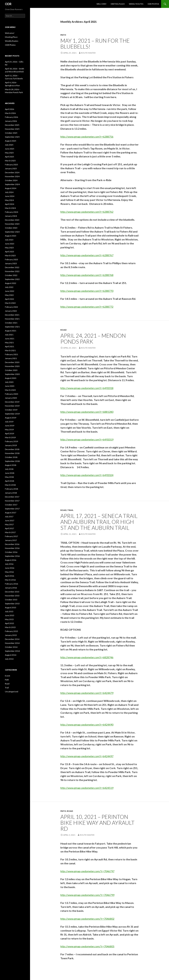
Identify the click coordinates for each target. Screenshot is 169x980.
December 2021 (12, 315)
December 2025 (12, 125)
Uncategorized (12, 692)
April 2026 (9, 109)
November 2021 (12, 319)
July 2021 (9, 335)
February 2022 (11, 307)
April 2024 (9, 204)
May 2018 (9, 477)
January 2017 (11, 540)
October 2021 (11, 323)
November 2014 (12, 643)
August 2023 (11, 236)
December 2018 (12, 449)
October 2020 (11, 370)
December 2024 (12, 172)
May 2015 (9, 619)
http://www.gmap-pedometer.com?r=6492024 (87, 475)
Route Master (88, 53)
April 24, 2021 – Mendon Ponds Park (93, 338)
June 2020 (10, 386)
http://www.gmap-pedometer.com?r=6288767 (87, 255)
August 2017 (11, 513)
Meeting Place (118, 4)
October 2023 (11, 228)
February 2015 (11, 631)
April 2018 (9, 481)
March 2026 (10, 113)
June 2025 (10, 149)
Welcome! (101, 4)
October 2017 (11, 505)
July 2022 (9, 287)
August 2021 (11, 331)
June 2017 (10, 520)
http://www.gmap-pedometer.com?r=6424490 (87, 724)
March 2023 (10, 256)
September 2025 (12, 137)
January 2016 (11, 588)
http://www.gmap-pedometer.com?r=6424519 (87, 788)
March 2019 (10, 437)
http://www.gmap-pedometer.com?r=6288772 (87, 307)
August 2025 (11, 141)
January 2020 (11, 398)
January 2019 (11, 445)
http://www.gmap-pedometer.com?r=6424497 (87, 756)
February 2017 (11, 536)
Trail (70, 510)
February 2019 (11, 441)
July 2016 (9, 564)
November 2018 (12, 453)
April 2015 (9, 623)
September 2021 (12, 327)
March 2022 (10, 303)
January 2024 (11, 216)
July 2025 (9, 145)
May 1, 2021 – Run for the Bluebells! (95, 44)
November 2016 (12, 548)
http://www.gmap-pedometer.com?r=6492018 (87, 388)
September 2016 (12, 556)
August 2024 (11, 188)
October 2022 (11, 275)
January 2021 (11, 358)
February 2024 (11, 212)
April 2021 (9, 346)
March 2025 (10, 161)
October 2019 (11, 410)
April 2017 (9, 528)
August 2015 (11, 607)
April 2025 (9, 157)
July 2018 (9, 469)
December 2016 (12, 544)
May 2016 (9, 572)
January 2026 (11, 121)
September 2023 (12, 232)
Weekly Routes (136, 4)
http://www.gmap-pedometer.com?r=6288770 (87, 291)
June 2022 (10, 291)
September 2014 (12, 651)
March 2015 (10, 627)
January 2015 (11, 635)
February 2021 (11, 354)
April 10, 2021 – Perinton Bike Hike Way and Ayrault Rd (97, 823)
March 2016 (10, 580)
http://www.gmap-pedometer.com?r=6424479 (87, 693)
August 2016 (11, 560)
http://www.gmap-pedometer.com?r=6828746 (87, 657)
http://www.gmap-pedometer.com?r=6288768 (87, 275)
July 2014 (9, 659)
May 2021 (9, 343)
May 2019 (9, 430)
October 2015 (11, 600)
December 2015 (12, 592)
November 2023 (12, 224)
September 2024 (12, 184)
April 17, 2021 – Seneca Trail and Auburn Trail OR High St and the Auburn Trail (99, 522)
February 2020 (11, 394)
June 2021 (10, 339)
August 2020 (11, 378)
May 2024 (9, 200)
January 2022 (11, 311)
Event (8, 676)
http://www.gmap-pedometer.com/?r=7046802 (87, 919)
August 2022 (11, 283)
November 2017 (12, 501)
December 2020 (12, 362)
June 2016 (10, 568)
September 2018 (12, 461)
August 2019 (11, 418)
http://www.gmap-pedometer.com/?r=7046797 (87, 871)
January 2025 (11, 168)
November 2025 (12, 129)
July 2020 (9, 382)
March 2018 (10, 485)
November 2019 (12, 406)
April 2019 (9, 433)
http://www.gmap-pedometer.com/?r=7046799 (87, 895)
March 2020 (10, 390)
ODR (8, 4)
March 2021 (10, 350)
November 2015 (12, 596)
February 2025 (11, 165)
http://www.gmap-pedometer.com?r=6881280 (87, 412)
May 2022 (9, 295)
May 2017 (9, 524)
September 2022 (12, 279)
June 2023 (10, 244)
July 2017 (9, 517)
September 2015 (12, 604)
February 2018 (11, 489)
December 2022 (12, 267)
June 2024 (10, 196)
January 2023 (11, 263)
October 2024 (11, 180)
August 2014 (11, 655)
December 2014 (12, 639)
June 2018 (10, 473)
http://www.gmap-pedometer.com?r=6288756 (87, 137)
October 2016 (11, 552)
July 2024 (9, 192)
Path (63, 35)
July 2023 (9, 240)
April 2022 (9, 299)
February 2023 (11, 259)
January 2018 (11, 493)
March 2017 (10, 532)
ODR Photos (153, 4)
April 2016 (9, 576)
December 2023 (12, 220)
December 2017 (12, 497)
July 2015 (9, 611)
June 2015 (10, 615)
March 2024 (10, 208)
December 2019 (12, 402)
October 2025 (11, 133)
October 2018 (11, 457)
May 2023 (9, 248)
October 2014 (11, 647)
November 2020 (12, 366)
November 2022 (12, 271)
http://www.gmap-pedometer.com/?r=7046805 (87, 946)
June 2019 (10, 426)
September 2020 (12, 374)
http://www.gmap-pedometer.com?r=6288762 (87, 212)
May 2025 (9, 153)
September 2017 (12, 509)
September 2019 (12, 414)
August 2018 (11, 465)
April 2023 (9, 252)
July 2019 (9, 422)
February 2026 (11, 117)
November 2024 (12, 176)
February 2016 (11, 584)
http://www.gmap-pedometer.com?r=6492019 (87, 439)
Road (63, 330)
